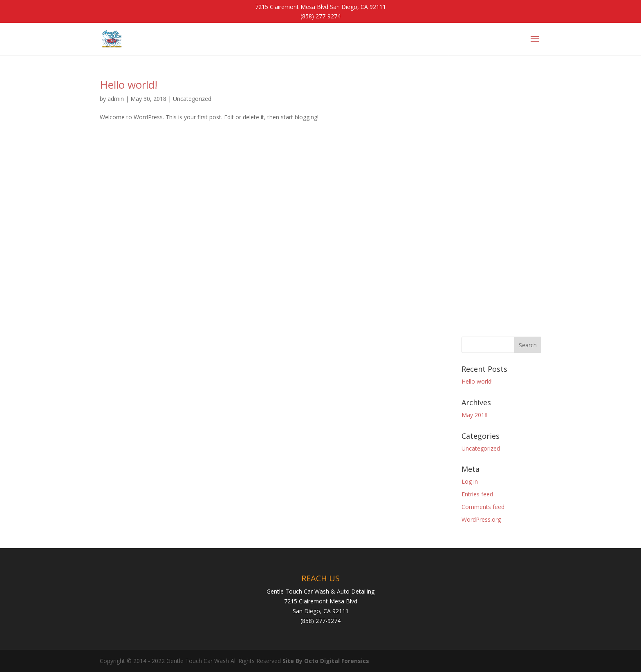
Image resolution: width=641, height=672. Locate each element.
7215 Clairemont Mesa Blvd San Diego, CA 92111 (320, 7)
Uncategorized (192, 99)
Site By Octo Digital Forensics (326, 661)
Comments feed (483, 507)
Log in (470, 481)
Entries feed (477, 494)
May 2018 (475, 415)
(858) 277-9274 (320, 16)
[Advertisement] (501, 202)
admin (116, 99)
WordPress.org (481, 519)
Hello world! (129, 85)
